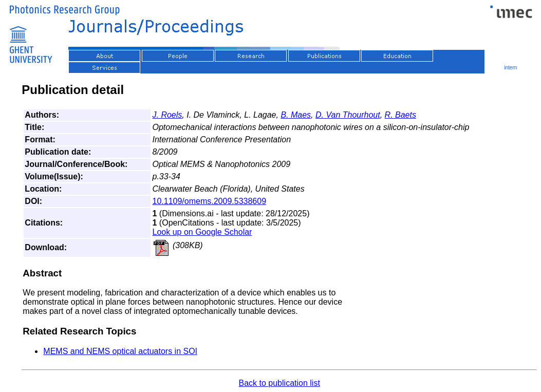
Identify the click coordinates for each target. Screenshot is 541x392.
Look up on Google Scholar (202, 232)
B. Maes (296, 115)
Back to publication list (279, 383)
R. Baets (400, 115)
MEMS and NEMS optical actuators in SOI (120, 351)
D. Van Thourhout (348, 115)
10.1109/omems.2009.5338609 (210, 201)
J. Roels (167, 115)
